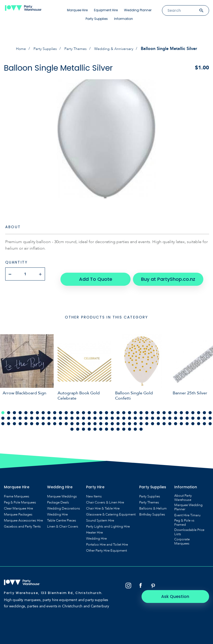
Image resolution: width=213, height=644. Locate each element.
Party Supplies (97, 19)
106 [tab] (181, 418)
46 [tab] (49, 413)
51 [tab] (78, 413)
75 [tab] (3, 418)
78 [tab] (20, 418)
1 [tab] (3, 407)
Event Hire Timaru (187, 510)
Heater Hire (94, 527)
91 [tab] (95, 418)
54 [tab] (95, 413)
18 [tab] (101, 407)
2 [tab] (9, 407)
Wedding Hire (57, 509)
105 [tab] (176, 418)
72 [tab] (199, 413)
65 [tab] (158, 413)
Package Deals (58, 497)
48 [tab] (60, 413)
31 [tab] (176, 407)
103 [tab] (164, 418)
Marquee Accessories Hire (23, 515)
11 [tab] (60, 407)
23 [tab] (130, 407)
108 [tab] (193, 418)
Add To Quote (97, 274)
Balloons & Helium (153, 503)
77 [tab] (14, 418)
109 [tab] (199, 418)
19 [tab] (107, 407)
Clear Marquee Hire (18, 503)
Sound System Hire (100, 515)
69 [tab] (181, 413)
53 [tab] (89, 413)
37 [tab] (210, 407)
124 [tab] (141, 424)
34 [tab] (193, 407)
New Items (94, 491)
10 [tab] (55, 407)
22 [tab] (124, 407)
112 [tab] (72, 424)
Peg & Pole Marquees (20, 497)
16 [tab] (89, 407)
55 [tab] (101, 413)
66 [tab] (164, 413)
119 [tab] (112, 424)
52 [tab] (83, 413)
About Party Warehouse (183, 492)
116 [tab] (95, 424)
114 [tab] (83, 424)
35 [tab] (199, 407)
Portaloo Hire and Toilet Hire (107, 539)
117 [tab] (101, 424)
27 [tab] (153, 407)
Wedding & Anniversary (118, 49)
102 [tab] (158, 418)
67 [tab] (170, 413)
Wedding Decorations (64, 503)
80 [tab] (32, 418)
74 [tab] (210, 413)
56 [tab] (107, 413)
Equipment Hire (106, 10)
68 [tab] (176, 413)
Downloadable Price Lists (189, 527)
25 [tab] (141, 407)
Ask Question (187, 580)
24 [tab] (135, 407)
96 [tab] (124, 418)
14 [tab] (78, 407)
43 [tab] (32, 413)
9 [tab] (49, 407)
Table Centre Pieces (62, 515)
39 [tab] (9, 413)
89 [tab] (83, 418)
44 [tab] (37, 413)
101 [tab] (153, 418)
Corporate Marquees (182, 536)
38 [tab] (3, 413)
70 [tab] (187, 413)
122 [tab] (130, 424)
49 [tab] (66, 413)
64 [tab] (153, 413)
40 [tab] (14, 413)
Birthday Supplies (152, 509)
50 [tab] (72, 413)
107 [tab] (187, 418)
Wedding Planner (138, 10)
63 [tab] (147, 413)
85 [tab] (60, 418)
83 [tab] (49, 418)
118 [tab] (107, 424)
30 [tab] (170, 407)
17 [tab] (95, 407)
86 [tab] (66, 418)
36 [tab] (204, 407)
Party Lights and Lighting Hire (108, 521)
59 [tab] (124, 413)
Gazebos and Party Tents (22, 521)
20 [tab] (112, 407)
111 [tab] (210, 418)
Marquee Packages (18, 509)
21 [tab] (118, 407)
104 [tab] (170, 418)
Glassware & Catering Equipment (111, 509)
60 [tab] (130, 413)
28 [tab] (158, 407)
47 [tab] (55, 413)
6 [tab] (32, 407)
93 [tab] (107, 418)
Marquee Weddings (62, 491)
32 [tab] (181, 407)
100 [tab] (147, 418)
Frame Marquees (17, 491)
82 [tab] (43, 418)
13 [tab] (72, 407)
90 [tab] (89, 418)
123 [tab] (135, 424)
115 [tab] (89, 424)
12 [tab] (66, 407)
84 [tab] (55, 418)
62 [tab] (141, 413)
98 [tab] (135, 418)
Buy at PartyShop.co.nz (162, 274)
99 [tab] (141, 418)
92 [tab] (101, 418)
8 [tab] (43, 407)
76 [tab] (9, 418)
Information (124, 19)
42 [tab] (26, 413)
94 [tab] (112, 418)
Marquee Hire (77, 10)
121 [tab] (124, 424)
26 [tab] (147, 407)
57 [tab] (112, 413)
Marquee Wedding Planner (188, 502)
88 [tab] (78, 418)
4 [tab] (20, 407)
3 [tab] (14, 407)
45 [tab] (43, 413)
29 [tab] (164, 407)
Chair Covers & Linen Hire (105, 497)
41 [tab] (20, 413)
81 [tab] (37, 418)
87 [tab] (72, 418)
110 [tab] (204, 418)
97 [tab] (130, 418)
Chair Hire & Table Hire (103, 503)
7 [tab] (37, 407)
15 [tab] (83, 407)
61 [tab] (135, 413)
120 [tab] (118, 424)
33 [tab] (187, 407)
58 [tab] (118, 413)
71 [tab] (193, 413)
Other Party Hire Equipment (107, 545)
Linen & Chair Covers (63, 521)
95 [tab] (118, 418)
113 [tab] (78, 424)
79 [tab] (26, 418)
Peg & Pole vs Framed (184, 517)
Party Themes (75, 49)
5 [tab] (26, 407)
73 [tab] (204, 413)
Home (15, 49)
